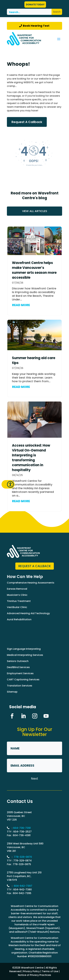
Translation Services (20, 686)
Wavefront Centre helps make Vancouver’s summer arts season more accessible (34, 270)
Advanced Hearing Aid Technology (28, 613)
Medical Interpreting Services (25, 655)
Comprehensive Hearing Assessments (31, 583)
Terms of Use (50, 971)
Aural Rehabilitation (19, 619)
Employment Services (20, 673)
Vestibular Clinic (17, 607)
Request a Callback (35, 566)
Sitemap (12, 692)
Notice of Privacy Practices (34, 975)
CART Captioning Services (23, 680)
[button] (8, 484)
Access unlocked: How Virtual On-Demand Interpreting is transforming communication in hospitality (31, 458)
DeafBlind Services (18, 667)
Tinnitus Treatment (19, 601)
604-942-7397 (23, 886)
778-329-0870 (23, 857)
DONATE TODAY (35, 5)
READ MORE (21, 305)
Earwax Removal (17, 589)
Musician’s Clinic (17, 595)
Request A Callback (27, 122)
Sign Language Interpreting (24, 649)
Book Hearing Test (36, 26)
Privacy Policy (31, 971)
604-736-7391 (22, 828)
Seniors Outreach (18, 661)
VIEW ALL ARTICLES (35, 211)
